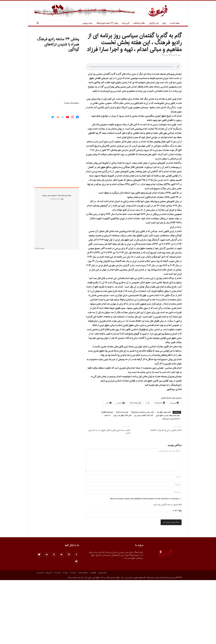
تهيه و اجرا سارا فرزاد (122, 476)
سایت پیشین (87, 23)
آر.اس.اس (40, 637)
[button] (38, 23)
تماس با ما (57, 637)
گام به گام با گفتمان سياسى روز (144, 480)
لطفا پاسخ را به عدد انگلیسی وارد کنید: (167, 569)
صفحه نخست (175, 23)
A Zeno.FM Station (71, 103)
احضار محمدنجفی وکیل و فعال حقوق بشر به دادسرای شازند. (109, 496)
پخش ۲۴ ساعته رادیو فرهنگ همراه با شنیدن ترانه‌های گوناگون (58, 44)
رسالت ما (73, 637)
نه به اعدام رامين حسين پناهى (171, 483)
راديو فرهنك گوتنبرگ (107, 476)
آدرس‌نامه (126, 23)
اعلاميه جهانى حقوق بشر (164, 476)
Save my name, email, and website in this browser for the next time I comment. (144, 563)
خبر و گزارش (154, 23)
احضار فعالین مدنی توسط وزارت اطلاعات (166, 494)
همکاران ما (93, 637)
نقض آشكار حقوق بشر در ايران (122, 480)
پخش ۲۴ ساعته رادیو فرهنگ (107, 23)
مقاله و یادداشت (139, 23)
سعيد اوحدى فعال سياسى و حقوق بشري (168, 480)
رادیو (164, 23)
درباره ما (65, 637)
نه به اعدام (107, 480)
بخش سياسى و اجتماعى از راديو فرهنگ (142, 476)
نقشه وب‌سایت (83, 637)
